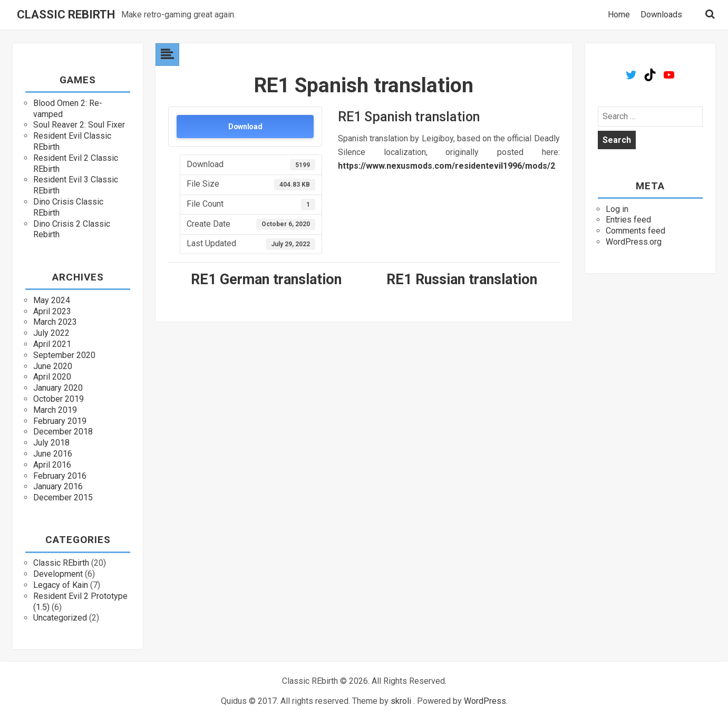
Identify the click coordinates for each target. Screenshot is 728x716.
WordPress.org (634, 242)
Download (245, 127)
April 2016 (52, 465)
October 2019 (59, 399)
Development (58, 574)
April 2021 (52, 344)
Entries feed (628, 220)
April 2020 (52, 377)
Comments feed (635, 231)
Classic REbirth (66, 15)
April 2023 (52, 311)
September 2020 (64, 355)
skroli (401, 701)
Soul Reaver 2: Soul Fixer (79, 125)
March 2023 (55, 322)
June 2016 (53, 454)
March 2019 (55, 410)
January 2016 (58, 486)
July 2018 (51, 443)
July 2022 (51, 333)
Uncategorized (60, 618)
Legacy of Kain (61, 585)
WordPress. (486, 701)
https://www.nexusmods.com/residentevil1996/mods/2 (446, 166)
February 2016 (60, 476)
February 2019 (60, 421)
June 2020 (53, 366)
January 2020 (58, 388)
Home (619, 15)
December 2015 (63, 497)
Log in (617, 209)
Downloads (661, 15)
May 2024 (52, 300)
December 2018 (63, 432)
